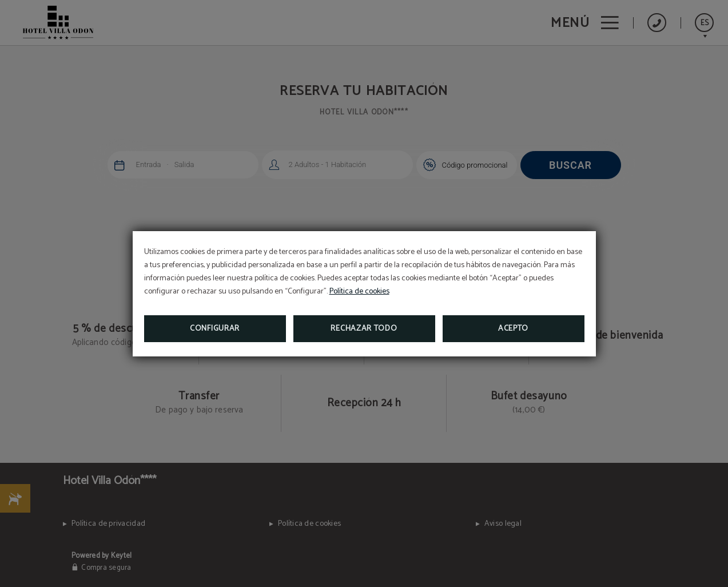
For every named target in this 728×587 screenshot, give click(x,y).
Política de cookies (359, 291)
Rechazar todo (364, 329)
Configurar (215, 329)
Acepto (513, 329)
